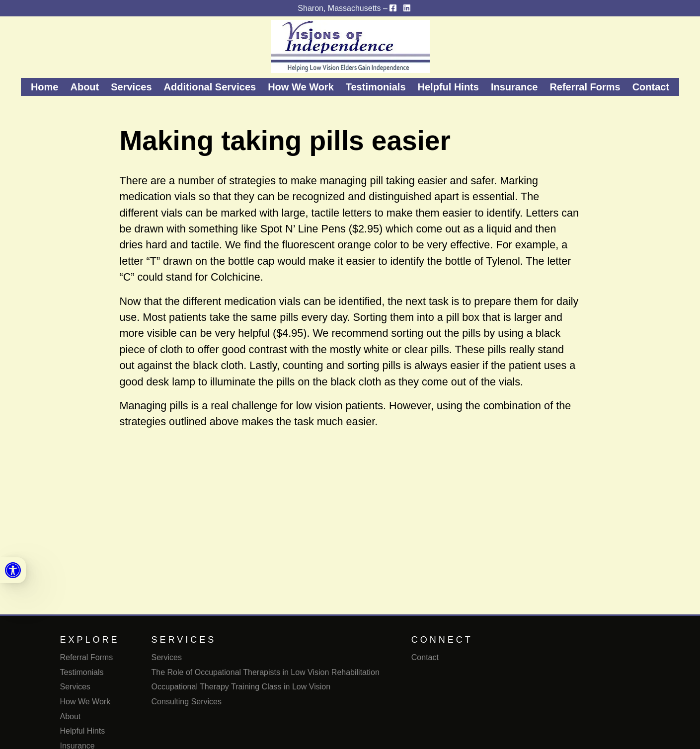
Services (131, 87)
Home (45, 87)
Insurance (514, 87)
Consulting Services (187, 702)
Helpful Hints (448, 87)
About (84, 87)
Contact (651, 87)
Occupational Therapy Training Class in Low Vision (241, 687)
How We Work (301, 87)
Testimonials (376, 87)
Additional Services (210, 87)
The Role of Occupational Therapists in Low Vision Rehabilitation (266, 672)
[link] (13, 570)
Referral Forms (585, 87)
